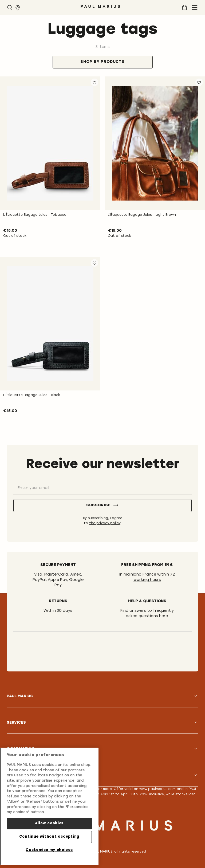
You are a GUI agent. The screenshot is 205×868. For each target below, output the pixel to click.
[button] (94, 82)
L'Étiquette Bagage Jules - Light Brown (142, 215)
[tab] (103, 62)
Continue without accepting (49, 835)
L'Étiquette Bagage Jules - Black (32, 395)
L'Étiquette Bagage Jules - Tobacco (35, 215)
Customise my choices (49, 848)
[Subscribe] (102, 506)
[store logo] (100, 8)
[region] (49, 805)
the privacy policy (105, 523)
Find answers (133, 611)
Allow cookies (49, 822)
